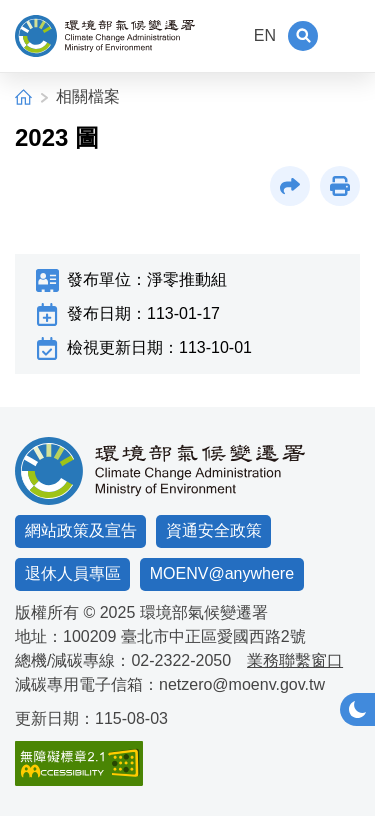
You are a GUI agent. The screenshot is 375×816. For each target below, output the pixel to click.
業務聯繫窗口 (295, 660)
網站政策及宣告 (81, 530)
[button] (303, 36)
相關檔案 (88, 96)
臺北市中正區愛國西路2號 (213, 636)
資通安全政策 (214, 530)
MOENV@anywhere (222, 573)
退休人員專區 (73, 573)
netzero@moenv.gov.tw (242, 684)
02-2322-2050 (181, 660)
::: (228, 35)
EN (265, 35)
